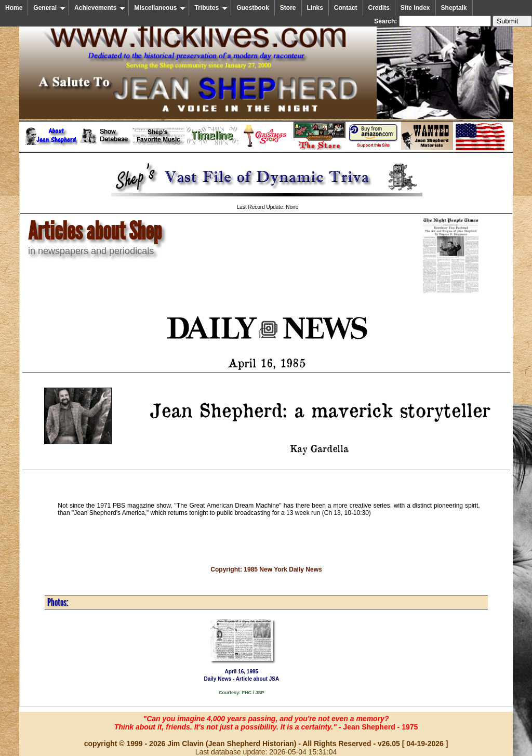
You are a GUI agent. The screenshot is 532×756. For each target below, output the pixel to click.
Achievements (100, 8)
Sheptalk (454, 8)
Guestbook (253, 8)
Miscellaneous (160, 8)
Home (14, 8)
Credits (379, 8)
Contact (346, 8)
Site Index (415, 8)
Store (288, 8)
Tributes (211, 8)
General (49, 8)
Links (315, 8)
